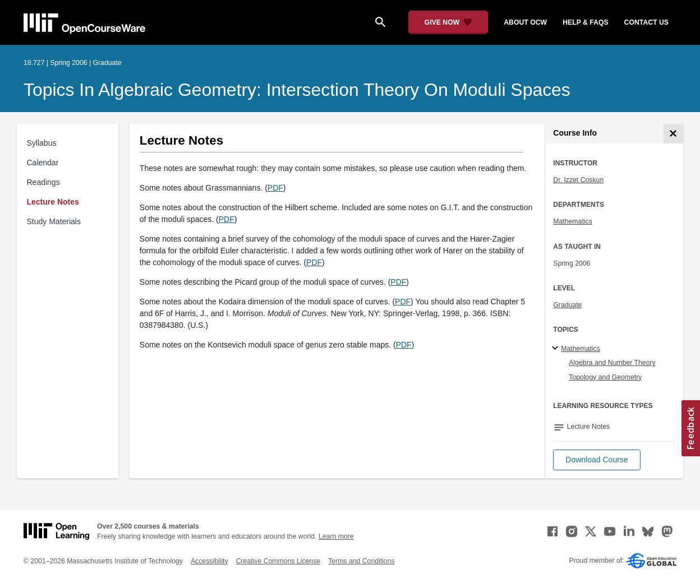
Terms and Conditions (361, 561)
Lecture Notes (53, 202)
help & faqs (585, 22)
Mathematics (572, 221)
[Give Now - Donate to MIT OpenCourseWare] (448, 22)
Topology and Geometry (605, 377)
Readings (43, 182)
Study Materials (54, 221)
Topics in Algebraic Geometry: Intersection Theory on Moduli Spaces (297, 90)
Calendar (43, 163)
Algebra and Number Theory (612, 363)
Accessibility (209, 561)
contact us (646, 22)
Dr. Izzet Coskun (578, 180)
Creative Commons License (278, 561)
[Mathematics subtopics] (557, 349)
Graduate (567, 305)
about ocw (525, 22)
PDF (275, 188)
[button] (597, 460)
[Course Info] (673, 134)
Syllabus (42, 143)
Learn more (336, 536)
